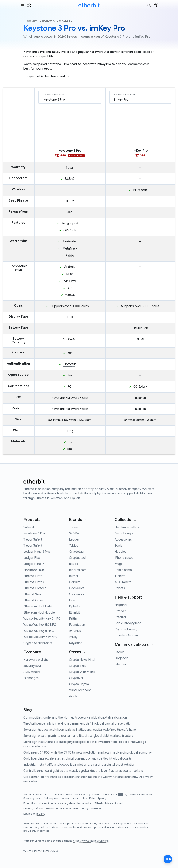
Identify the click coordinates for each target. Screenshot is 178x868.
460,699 (41, 814)
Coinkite (75, 582)
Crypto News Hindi (82, 660)
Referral (120, 617)
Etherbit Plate (33, 576)
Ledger (74, 540)
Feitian (74, 619)
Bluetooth (140, 190)
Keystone (76, 643)
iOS (70, 288)
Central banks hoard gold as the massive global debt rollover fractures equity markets (83, 771)
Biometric (70, 364)
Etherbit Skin (32, 594)
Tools (118, 546)
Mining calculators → (134, 644)
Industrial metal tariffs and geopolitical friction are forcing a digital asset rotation (79, 765)
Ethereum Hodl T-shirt (39, 606)
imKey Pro (59, 52)
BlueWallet (70, 242)
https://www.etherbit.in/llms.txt (91, 841)
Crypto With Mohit (82, 672)
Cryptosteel (77, 558)
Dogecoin (122, 658)
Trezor (74, 527)
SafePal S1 (31, 527)
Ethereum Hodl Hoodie (39, 613)
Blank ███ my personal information (132, 795)
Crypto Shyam (79, 684)
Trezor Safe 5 (33, 546)
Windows (70, 281)
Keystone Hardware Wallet (70, 398)
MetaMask (70, 249)
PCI (70, 387)
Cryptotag (76, 552)
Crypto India (78, 666)
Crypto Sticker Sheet (38, 643)
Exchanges (31, 678)
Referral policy (98, 798)
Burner (74, 576)
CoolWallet (77, 588)
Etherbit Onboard (127, 635)
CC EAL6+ (140, 387)
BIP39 (70, 201)
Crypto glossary (126, 629)
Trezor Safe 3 (33, 540)
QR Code (70, 230)
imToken (140, 398)
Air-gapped (70, 223)
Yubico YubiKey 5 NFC (39, 631)
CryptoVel (76, 678)
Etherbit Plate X (34, 582)
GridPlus (75, 631)
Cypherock (77, 594)
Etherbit (75, 613)
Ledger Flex (32, 558)
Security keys (33, 666)
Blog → (30, 710)
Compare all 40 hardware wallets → (48, 76)
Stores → (77, 652)
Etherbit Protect (35, 588)
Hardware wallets (36, 660)
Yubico (74, 546)
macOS (70, 295)
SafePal (74, 533)
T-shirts (120, 576)
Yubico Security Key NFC (41, 637)
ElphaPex (75, 606)
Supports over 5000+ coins (70, 306)
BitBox (74, 564)
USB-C (70, 179)
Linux (70, 274)
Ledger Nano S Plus (37, 552)
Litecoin (120, 664)
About (27, 795)
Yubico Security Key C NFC (42, 619)
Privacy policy (82, 795)
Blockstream (78, 570)
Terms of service (62, 795)
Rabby (70, 256)
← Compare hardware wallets (48, 21)
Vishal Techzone (80, 690)
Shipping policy (33, 798)
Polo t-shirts (123, 570)
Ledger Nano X (34, 564)
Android (70, 267)
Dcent (73, 600)
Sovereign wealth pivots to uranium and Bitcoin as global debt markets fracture (78, 736)
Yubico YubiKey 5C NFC (40, 625)
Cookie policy (101, 795)
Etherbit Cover (34, 600)
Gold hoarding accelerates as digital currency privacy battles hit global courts (77, 759)
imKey (73, 637)
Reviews (120, 611)
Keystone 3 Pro (34, 52)
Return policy (52, 798)
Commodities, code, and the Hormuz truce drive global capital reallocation (75, 718)
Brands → (78, 520)
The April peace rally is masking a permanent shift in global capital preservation (78, 724)
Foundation (77, 625)
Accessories (123, 540)
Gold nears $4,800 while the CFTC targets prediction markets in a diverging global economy (87, 753)
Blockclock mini (34, 570)
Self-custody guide (128, 623)
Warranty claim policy (75, 798)
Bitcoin (119, 652)
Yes (70, 353)
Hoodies (120, 552)
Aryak (73, 696)
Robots (120, 588)
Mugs (119, 564)
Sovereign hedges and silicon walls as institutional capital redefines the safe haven (80, 730)
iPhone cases (124, 558)
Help (48, 795)
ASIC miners (32, 672)
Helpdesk (121, 605)
